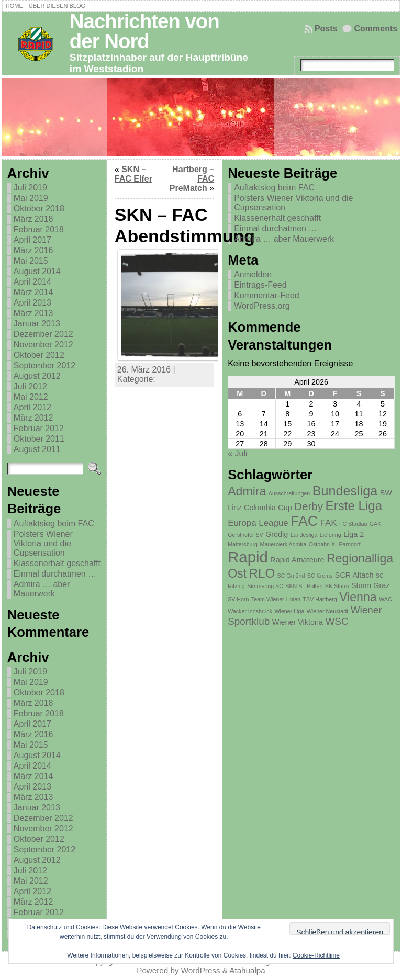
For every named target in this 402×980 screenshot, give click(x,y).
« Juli (237, 453)
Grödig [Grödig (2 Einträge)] (277, 534)
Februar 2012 (39, 428)
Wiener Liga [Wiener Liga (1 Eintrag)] (289, 611)
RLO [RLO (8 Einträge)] (262, 573)
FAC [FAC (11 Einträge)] (304, 521)
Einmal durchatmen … (55, 574)
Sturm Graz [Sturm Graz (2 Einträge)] (371, 585)
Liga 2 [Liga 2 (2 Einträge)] (354, 534)
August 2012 (37, 376)
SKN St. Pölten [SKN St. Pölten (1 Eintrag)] (304, 586)
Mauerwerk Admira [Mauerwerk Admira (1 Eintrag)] (283, 544)
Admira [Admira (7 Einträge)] (247, 491)
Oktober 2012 (39, 355)
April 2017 (32, 240)
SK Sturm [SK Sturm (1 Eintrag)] (337, 586)
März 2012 (33, 418)
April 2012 (32, 407)
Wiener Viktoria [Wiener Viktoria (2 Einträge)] (298, 622)
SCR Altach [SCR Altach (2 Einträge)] (354, 575)
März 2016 (33, 250)
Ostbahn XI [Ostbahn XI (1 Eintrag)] (323, 544)
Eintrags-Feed (260, 285)
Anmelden (253, 274)
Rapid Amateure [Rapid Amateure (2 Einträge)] (297, 560)
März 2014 (33, 292)
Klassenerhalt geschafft (57, 563)
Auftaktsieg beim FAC (54, 523)
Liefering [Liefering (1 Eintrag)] (331, 535)
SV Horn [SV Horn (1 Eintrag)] (238, 599)
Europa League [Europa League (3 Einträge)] (258, 523)
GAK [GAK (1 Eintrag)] (376, 524)
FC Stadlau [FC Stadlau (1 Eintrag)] (353, 524)
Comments (376, 29)
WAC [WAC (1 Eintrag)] (385, 599)
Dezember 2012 (43, 334)
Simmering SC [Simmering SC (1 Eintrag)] (265, 586)
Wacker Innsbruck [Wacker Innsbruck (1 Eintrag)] (250, 611)
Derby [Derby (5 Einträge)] (309, 506)
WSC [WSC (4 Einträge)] (337, 621)
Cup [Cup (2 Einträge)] (285, 508)
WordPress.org (262, 306)
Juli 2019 (30, 188)
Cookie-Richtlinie (316, 955)
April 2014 (32, 282)
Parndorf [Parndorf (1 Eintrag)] (350, 544)
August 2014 (37, 271)
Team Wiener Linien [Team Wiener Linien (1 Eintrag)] (276, 599)
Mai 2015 (31, 261)
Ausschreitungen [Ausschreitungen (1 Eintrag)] (289, 493)
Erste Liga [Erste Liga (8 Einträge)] (354, 506)
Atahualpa (247, 970)
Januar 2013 (37, 324)
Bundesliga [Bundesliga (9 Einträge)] (345, 491)
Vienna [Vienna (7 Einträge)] (358, 597)
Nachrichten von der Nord (144, 31)
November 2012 (43, 345)
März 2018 (33, 219)
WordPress (201, 970)
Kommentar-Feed (267, 295)
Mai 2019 (31, 198)
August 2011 (37, 449)
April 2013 (32, 303)
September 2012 (44, 365)
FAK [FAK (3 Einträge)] (329, 523)
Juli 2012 (30, 386)
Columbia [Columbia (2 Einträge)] (260, 508)
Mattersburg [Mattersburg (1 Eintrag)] (243, 544)
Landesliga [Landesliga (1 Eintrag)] (304, 535)
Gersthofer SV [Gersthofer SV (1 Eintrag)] (245, 535)
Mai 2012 (31, 397)
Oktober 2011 (39, 439)
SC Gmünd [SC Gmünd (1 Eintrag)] (291, 576)
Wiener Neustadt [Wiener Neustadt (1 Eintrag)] (327, 611)
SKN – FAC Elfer (133, 174)
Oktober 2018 (39, 209)
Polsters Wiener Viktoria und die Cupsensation (43, 543)
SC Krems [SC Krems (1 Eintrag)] (320, 576)
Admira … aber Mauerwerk (42, 589)
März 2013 (33, 313)
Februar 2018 (39, 229)
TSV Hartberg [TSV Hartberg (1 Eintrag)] (320, 599)
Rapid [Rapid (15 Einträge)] (248, 557)
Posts (326, 29)
